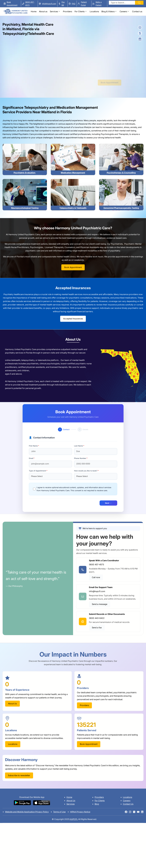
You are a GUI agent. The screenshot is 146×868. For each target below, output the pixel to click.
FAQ (74, 4)
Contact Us (128, 804)
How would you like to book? (86, 471)
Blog (97, 804)
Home (34, 11)
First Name (33, 446)
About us (43, 11)
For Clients (80, 11)
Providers (68, 11)
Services (54, 11)
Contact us (137, 11)
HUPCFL (74, 819)
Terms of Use (59, 812)
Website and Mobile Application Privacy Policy (27, 812)
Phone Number (80, 458)
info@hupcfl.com (49, 4)
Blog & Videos (108, 11)
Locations (94, 11)
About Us (71, 801)
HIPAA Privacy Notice (80, 812)
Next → (108, 503)
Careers (123, 11)
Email (31, 458)
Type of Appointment (37, 471)
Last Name (78, 446)
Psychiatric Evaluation (25, 173)
